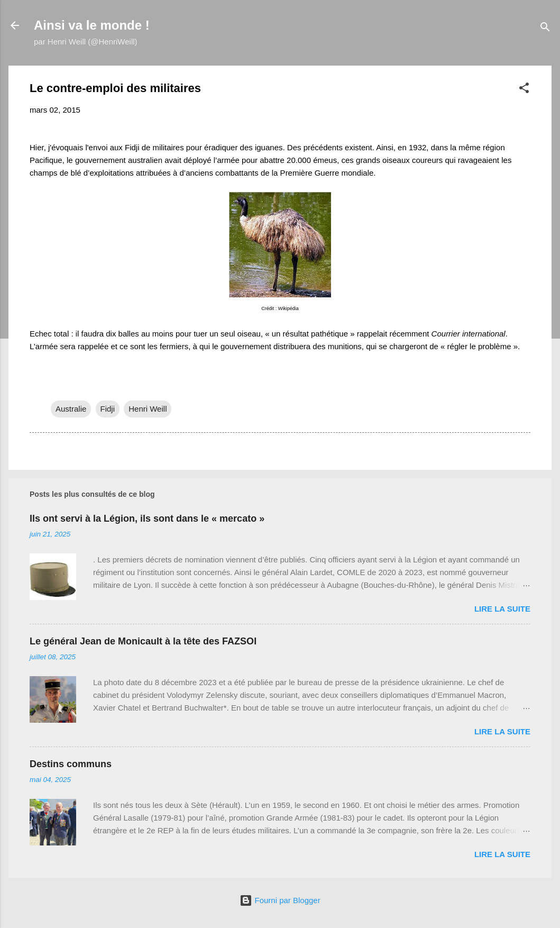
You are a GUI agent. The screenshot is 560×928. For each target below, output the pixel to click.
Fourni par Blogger (280, 900)
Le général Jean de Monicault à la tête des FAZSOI (143, 641)
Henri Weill (148, 409)
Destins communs (71, 764)
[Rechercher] (545, 29)
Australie (71, 409)
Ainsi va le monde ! (92, 25)
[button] (524, 90)
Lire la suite (502, 609)
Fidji (108, 409)
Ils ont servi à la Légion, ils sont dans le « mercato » (147, 518)
